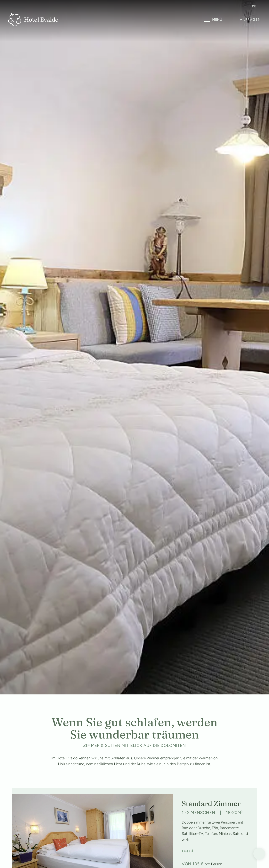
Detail (187, 851)
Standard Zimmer (211, 803)
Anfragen (250, 20)
